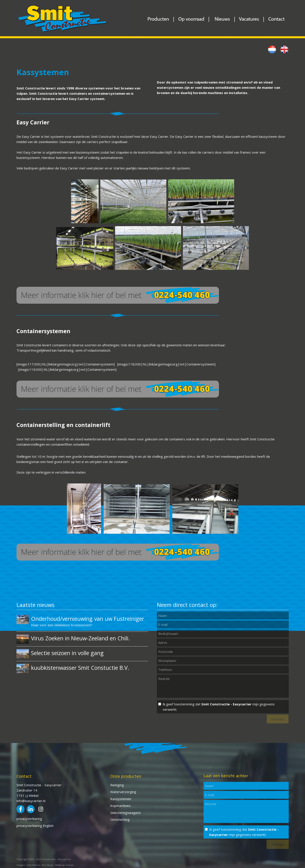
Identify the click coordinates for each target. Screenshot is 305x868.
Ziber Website (33, 865)
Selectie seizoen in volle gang (67, 653)
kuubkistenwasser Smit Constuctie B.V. (80, 668)
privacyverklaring (29, 819)
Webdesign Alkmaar (64, 865)
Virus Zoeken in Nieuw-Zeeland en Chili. (80, 638)
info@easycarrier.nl (31, 801)
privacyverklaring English (35, 826)
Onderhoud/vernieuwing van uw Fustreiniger (88, 619)
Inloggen (21, 865)
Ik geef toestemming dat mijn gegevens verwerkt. (219, 707)
